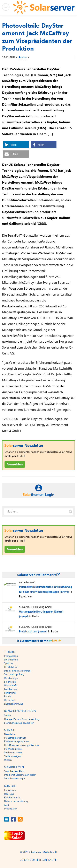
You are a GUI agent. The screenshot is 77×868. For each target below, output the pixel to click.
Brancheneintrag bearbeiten (19, 723)
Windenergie (11, 678)
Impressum (10, 790)
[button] (16, 145)
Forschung (10, 693)
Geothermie (10, 689)
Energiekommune (14, 704)
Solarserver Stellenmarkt (38, 575)
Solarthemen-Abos (14, 771)
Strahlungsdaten (13, 753)
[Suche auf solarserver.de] (71, 512)
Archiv (23, 57)
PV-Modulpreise (13, 749)
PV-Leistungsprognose (16, 742)
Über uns (9, 794)
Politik (7, 696)
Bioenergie (10, 682)
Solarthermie (11, 660)
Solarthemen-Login (14, 779)
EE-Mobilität (11, 667)
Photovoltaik (11, 656)
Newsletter (10, 734)
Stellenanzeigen (13, 756)
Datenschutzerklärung (16, 801)
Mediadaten (11, 809)
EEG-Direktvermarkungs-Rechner (22, 745)
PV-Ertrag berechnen (15, 738)
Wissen (8, 760)
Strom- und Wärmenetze (17, 671)
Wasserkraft (10, 685)
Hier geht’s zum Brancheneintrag (22, 719)
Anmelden (15, 464)
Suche (7, 716)
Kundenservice (12, 798)
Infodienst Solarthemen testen (20, 775)
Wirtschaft (10, 700)
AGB (6, 805)
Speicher (9, 663)
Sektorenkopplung (14, 674)
